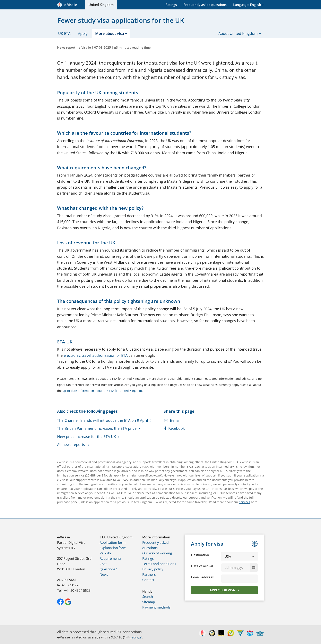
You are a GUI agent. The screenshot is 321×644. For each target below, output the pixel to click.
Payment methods (157, 607)
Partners (149, 574)
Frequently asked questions (205, 5)
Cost (103, 564)
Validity (105, 553)
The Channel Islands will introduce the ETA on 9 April (103, 420)
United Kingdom (101, 5)
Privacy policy (153, 569)
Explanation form (113, 548)
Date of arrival (202, 566)
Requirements (111, 559)
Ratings (171, 5)
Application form (113, 543)
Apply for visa (223, 590)
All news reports (72, 445)
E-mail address (202, 577)
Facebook (174, 428)
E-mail (172, 420)
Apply (83, 33)
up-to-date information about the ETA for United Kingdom (102, 391)
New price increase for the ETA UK (86, 437)
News (104, 574)
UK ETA (64, 33)
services (245, 502)
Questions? (108, 569)
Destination (200, 555)
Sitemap (149, 602)
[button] (240, 556)
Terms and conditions (159, 564)
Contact (148, 580)
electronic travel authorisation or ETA (96, 355)
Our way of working (157, 553)
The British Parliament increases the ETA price (97, 428)
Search (148, 597)
